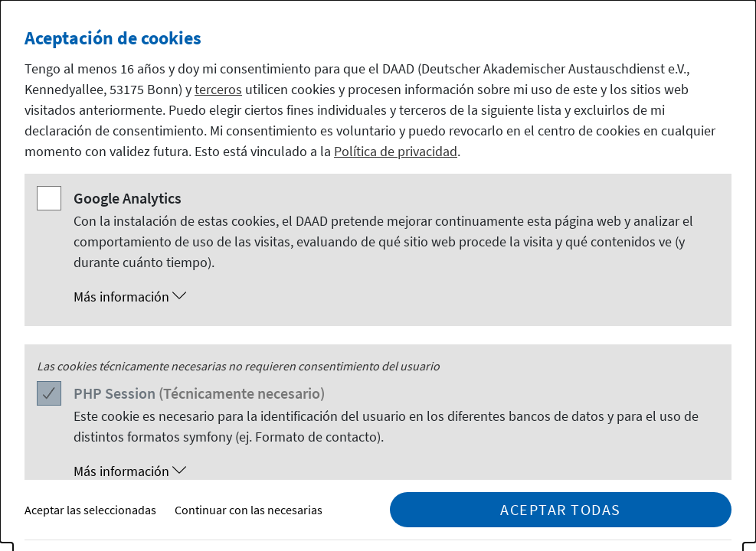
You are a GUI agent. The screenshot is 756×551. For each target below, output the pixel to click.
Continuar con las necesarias (249, 510)
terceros (218, 89)
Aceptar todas (561, 509)
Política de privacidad (396, 151)
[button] (393, 297)
